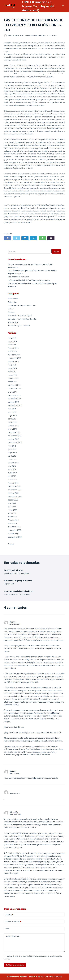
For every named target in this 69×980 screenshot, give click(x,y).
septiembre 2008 (15, 537)
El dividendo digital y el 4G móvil (18, 581)
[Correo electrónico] (51, 238)
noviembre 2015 (14, 358)
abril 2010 (12, 476)
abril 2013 (12, 419)
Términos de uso (13, 977)
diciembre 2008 (14, 527)
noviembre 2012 (14, 436)
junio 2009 (12, 507)
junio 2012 (12, 449)
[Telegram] (34, 238)
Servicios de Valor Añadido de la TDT (23, 319)
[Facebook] (8, 238)
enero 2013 (13, 429)
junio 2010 (12, 469)
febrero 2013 (13, 426)
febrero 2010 (13, 483)
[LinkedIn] (25, 238)
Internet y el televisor (14, 570)
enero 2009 (13, 523)
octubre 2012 (13, 439)
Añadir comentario (13, 936)
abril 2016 (12, 345)
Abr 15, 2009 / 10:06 (15, 814)
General (11, 312)
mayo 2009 (12, 510)
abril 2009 (12, 513)
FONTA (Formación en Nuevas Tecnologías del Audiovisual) (38, 6)
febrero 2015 (13, 378)
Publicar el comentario (15, 965)
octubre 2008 (13, 534)
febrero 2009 (13, 520)
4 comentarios (52, 36)
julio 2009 (12, 503)
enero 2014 (13, 392)
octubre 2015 (13, 361)
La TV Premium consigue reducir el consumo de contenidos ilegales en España (32, 272)
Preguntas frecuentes (29, 977)
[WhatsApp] (42, 238)
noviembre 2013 (14, 399)
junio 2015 (12, 365)
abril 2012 (12, 456)
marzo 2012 (13, 459)
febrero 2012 (13, 463)
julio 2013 (12, 409)
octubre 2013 (13, 402)
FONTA (11, 309)
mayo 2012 (12, 453)
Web (7, 929)
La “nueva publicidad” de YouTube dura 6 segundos (29, 280)
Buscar (56, 251)
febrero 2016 (13, 348)
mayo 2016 (12, 341)
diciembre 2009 (14, 486)
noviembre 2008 (14, 530)
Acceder (11, 544)
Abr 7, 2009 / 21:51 (15, 794)
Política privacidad (45, 977)
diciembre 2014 (14, 385)
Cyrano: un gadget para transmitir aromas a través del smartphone (30, 266)
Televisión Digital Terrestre (35, 36)
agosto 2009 (13, 500)
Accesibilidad (13, 299)
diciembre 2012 (14, 432)
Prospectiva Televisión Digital (20, 316)
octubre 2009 (13, 493)
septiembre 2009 (15, 496)
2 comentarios (25, 594)
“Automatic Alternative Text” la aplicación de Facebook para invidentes (32, 285)
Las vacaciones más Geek (18, 277)
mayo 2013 (12, 415)
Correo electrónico (13, 922)
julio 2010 (12, 466)
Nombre (9, 915)
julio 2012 (12, 446)
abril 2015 (12, 372)
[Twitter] (16, 238)
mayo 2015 (12, 368)
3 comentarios (24, 573)
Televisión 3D (13, 322)
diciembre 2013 (14, 395)
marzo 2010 (13, 480)
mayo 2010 (12, 473)
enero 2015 (13, 382)
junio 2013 (12, 412)
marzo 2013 (13, 422)
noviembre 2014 (14, 389)
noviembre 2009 (14, 490)
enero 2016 (13, 351)
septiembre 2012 (15, 443)
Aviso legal (58, 977)
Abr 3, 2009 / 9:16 (14, 773)
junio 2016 (12, 338)
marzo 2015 (13, 375)
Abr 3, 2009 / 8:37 (14, 624)
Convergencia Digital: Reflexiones (21, 305)
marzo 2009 (13, 517)
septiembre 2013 (15, 405)
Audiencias (12, 302)
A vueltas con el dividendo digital (19, 591)
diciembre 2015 (14, 355)
